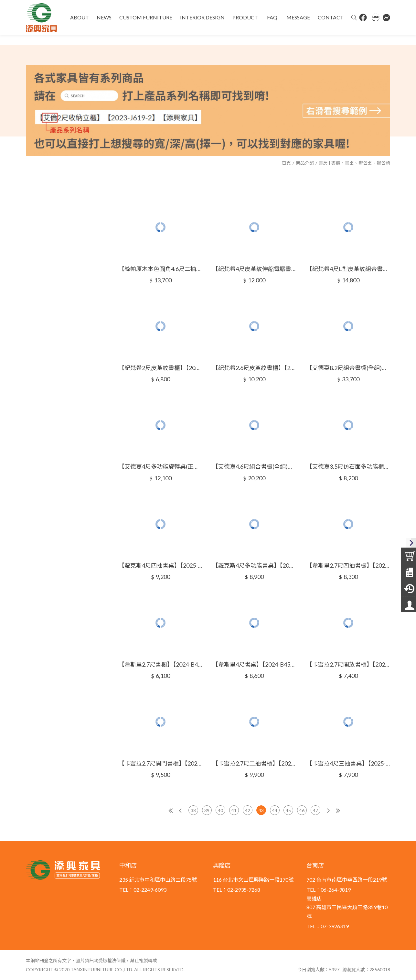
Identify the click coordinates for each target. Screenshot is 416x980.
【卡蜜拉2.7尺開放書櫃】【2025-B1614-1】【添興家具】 (348, 664)
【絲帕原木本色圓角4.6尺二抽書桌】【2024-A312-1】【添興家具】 (160, 269)
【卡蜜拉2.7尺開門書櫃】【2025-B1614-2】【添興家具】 (160, 763)
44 (275, 810)
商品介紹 (305, 163)
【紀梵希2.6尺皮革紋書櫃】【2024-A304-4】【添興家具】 (254, 368)
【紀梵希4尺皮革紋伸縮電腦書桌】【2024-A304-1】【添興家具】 (254, 269)
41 (234, 810)
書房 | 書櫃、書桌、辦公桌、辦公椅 (354, 163)
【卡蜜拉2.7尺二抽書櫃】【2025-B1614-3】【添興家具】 (254, 763)
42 (248, 810)
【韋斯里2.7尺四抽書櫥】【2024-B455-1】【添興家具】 (348, 565)
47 (315, 810)
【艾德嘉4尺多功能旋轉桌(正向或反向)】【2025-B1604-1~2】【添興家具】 (160, 466)
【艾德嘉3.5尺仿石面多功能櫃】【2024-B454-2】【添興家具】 (348, 466)
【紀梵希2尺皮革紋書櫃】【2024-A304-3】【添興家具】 (160, 368)
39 (207, 810)
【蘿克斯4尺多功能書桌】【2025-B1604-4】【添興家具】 (254, 565)
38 (193, 810)
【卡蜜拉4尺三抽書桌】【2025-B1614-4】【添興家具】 (348, 763)
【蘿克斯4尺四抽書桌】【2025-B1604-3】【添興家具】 (160, 565)
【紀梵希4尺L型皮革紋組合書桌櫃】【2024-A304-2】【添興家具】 (348, 269)
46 (302, 810)
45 (288, 810)
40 (220, 810)
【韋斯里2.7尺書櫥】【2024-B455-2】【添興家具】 (160, 664)
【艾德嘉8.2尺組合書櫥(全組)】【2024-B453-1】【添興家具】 (348, 368)
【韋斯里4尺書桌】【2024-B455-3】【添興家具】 (254, 664)
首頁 (286, 163)
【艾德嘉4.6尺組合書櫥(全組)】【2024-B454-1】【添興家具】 (254, 466)
